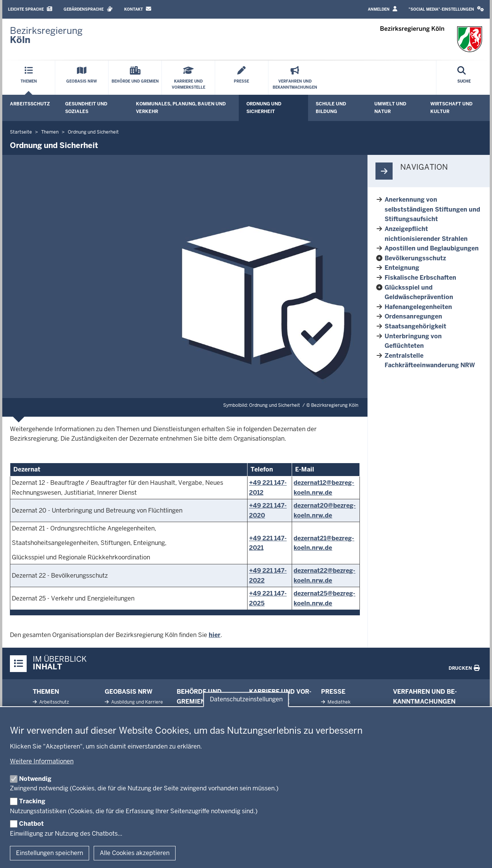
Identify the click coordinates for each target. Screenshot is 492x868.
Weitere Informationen (42, 761)
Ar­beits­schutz (54, 702)
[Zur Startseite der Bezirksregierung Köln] (46, 35)
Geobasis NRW (129, 692)
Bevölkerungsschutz (415, 258)
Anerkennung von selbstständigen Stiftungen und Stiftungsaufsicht (432, 209)
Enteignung (402, 268)
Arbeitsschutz (30, 104)
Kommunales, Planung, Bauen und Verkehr (181, 108)
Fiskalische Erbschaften (420, 278)
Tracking (32, 801)
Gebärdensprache (88, 9)
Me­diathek (338, 702)
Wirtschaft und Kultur (451, 108)
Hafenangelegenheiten (418, 307)
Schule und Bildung (331, 108)
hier (215, 635)
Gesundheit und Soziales (86, 108)
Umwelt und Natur (390, 108)
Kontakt (138, 9)
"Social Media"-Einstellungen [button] (446, 9)
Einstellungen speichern (50, 853)
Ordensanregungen (413, 316)
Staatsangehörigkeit (415, 326)
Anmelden (383, 9)
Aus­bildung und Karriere (137, 702)
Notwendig (35, 779)
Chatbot (31, 824)
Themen (46, 692)
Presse (333, 692)
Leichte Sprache (30, 9)
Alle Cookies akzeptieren (135, 853)
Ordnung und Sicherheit (264, 108)
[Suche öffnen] (464, 78)
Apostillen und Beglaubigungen (432, 248)
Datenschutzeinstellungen (246, 699)
